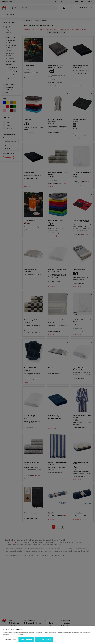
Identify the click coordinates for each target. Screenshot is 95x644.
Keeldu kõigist (26, 639)
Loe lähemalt (19, 634)
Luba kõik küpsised (44, 639)
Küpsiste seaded (10, 639)
